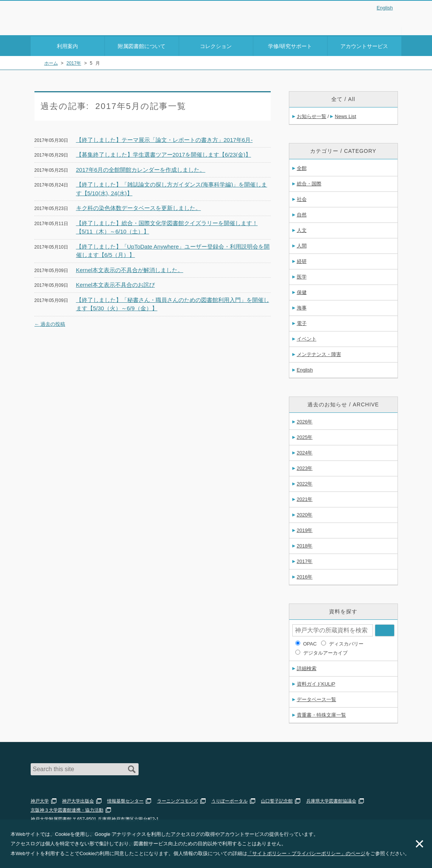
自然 (302, 214)
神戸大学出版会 (78, 800)
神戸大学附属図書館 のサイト (65, 25)
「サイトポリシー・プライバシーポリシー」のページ (306, 853)
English (385, 8)
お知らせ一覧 (312, 115)
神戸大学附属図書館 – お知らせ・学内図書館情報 (75, 16)
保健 (302, 291)
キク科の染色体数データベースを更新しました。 (139, 207)
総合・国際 (309, 183)
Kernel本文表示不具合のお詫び (115, 284)
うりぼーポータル (229, 800)
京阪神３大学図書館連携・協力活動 (67, 809)
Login (387, 20)
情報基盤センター (125, 800)
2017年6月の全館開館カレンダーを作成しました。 (141, 168)
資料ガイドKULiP (316, 683)
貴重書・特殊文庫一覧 (321, 714)
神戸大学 (40, 800)
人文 (302, 229)
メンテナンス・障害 (319, 353)
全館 (302, 167)
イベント (307, 338)
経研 (302, 260)
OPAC (310, 643)
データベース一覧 (317, 698)
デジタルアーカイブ (325, 652)
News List (345, 115)
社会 (302, 198)
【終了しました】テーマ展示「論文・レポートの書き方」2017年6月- (165, 138)
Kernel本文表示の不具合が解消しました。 (130, 268)
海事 (302, 307)
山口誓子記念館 (277, 800)
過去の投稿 (50, 323)
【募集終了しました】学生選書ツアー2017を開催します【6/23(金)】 (164, 153)
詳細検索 (307, 667)
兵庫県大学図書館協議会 (331, 800)
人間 (302, 245)
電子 (302, 322)
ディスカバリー (346, 643)
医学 (302, 276)
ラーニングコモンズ (178, 800)
